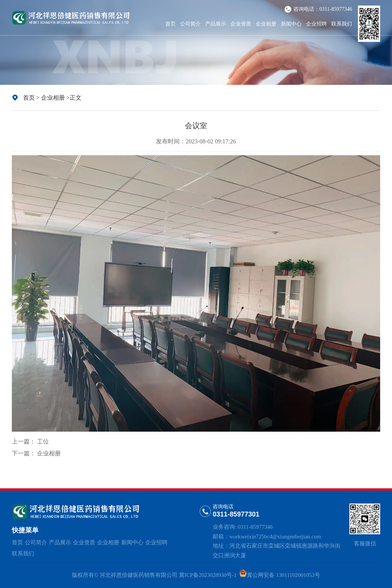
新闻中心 (291, 24)
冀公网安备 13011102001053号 (283, 575)
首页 (170, 24)
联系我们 (342, 24)
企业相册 (266, 24)
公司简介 (190, 24)
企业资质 (241, 24)
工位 (43, 441)
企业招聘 (316, 24)
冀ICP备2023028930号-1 (208, 575)
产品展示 (216, 24)
